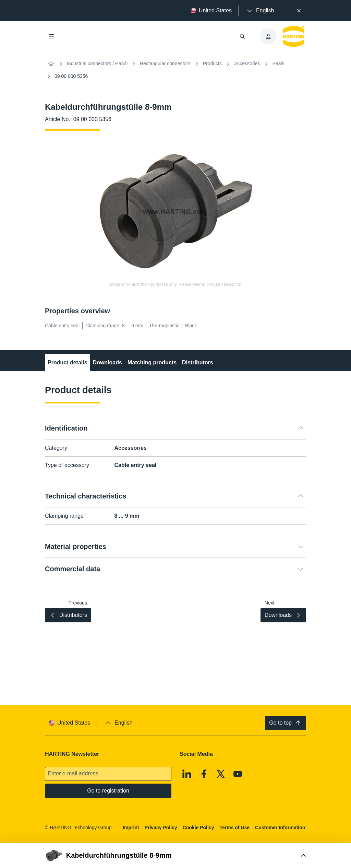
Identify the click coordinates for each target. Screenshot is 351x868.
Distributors (198, 362)
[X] (221, 774)
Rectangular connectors (165, 63)
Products (212, 63)
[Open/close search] (242, 36)
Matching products (152, 362)
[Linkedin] (187, 774)
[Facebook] (204, 774)
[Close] (299, 11)
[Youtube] (238, 774)
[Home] (51, 64)
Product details (68, 362)
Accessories (247, 63)
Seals (278, 63)
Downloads (107, 362)
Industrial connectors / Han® (97, 63)
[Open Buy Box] (175, 856)
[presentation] (260, 11)
